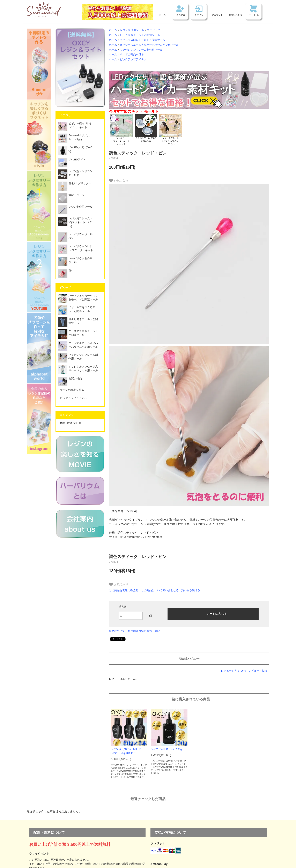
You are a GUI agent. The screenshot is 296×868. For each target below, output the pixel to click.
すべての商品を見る (132, 55)
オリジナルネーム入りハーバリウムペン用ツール (149, 45)
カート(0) (254, 15)
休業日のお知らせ (71, 423)
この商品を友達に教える (124, 590)
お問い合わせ (236, 15)
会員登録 (181, 15)
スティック (154, 30)
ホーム (162, 15)
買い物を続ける (191, 590)
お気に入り (119, 181)
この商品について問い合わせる (160, 590)
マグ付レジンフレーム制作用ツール (141, 50)
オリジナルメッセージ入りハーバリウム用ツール (78, 369)
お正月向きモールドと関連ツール (140, 35)
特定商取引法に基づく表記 (144, 631)
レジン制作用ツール (132, 30)
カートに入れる (213, 613)
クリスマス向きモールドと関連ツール (143, 40)
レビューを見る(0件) (233, 671)
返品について (117, 631)
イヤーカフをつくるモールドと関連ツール (78, 310)
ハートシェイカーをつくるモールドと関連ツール (78, 298)
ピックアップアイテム (133, 59)
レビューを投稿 (258, 671)
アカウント (217, 15)
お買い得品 (70, 380)
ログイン (199, 15)
